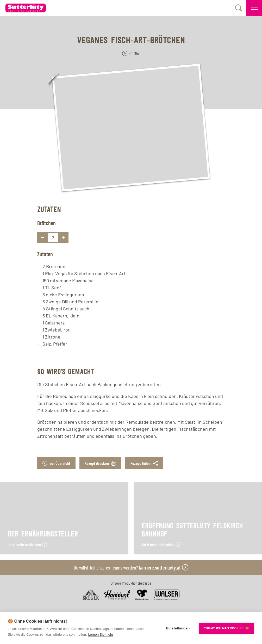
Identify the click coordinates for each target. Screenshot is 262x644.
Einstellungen (178, 628)
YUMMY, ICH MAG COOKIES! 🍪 (226, 628)
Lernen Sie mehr (101, 634)
